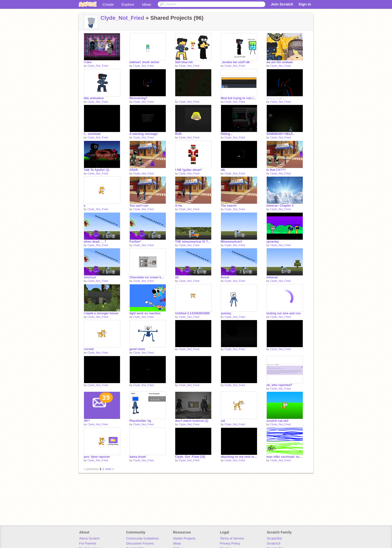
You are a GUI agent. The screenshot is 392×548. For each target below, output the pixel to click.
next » (109, 469)
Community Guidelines (142, 538)
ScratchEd (274, 538)
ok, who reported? (279, 385)
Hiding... (227, 134)
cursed (89, 349)
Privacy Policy (230, 543)
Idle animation (94, 98)
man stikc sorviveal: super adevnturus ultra (285, 457)
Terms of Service (232, 538)
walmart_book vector (144, 62)
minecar (272, 277)
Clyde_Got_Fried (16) (190, 457)
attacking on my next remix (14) (239, 457)
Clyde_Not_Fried (122, 18)
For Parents (88, 543)
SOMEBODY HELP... (281, 134)
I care (88, 62)
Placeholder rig (140, 421)
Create (108, 4)
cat (223, 421)
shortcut (90, 277)
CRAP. (134, 170)
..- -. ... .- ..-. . (275, 98)
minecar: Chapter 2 (280, 206)
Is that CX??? (276, 170)
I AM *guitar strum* (188, 170)
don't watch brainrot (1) (192, 421)
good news (137, 349)
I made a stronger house (101, 313)
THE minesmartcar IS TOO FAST (193, 242)
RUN (178, 134)
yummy (226, 313)
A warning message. (144, 134)
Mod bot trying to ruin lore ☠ (239, 98)
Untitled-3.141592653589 (192, 313)
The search (229, 206)
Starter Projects (184, 538)
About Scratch (89, 538)
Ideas (147, 4)
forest (225, 277)
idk (223, 170)
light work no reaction (145, 313)
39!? (87, 421)
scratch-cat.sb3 (277, 421)
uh (177, 277)
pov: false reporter (97, 457)
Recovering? (139, 98)
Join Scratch (282, 4)
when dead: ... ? (95, 242)
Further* (135, 242)
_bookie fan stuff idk (235, 62)
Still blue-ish (184, 62)
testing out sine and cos (284, 313)
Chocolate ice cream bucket (148, 277)
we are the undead (280, 62)
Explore (128, 4)
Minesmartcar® (232, 242)
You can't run (139, 206)
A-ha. (179, 206)
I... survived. (92, 134)
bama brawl (138, 457)
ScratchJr (274, 543)
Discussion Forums (140, 543)
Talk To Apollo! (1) (96, 170)
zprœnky (273, 242)
